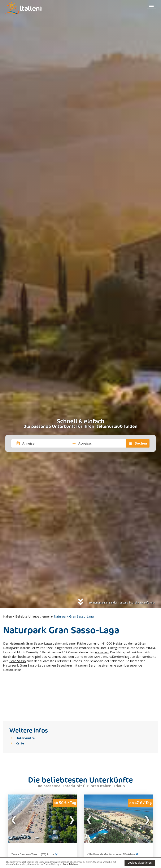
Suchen (138, 443)
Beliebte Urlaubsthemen (33, 616)
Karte (20, 711)
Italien (8, 616)
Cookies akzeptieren (140, 862)
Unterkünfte (25, 706)
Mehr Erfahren (94, 865)
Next (71, 787)
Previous (14, 787)
